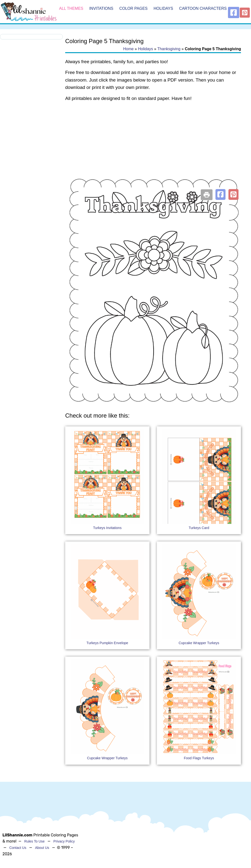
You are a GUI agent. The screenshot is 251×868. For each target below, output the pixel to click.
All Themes (71, 8)
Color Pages (133, 8)
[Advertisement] (153, 145)
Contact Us (18, 848)
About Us (42, 848)
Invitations (101, 8)
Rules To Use (34, 841)
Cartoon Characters (203, 8)
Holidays (163, 8)
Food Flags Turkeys (199, 758)
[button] (220, 194)
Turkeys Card (199, 528)
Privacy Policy (64, 841)
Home (128, 49)
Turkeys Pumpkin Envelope (107, 643)
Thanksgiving (169, 49)
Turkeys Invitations (107, 528)
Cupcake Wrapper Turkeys (199, 643)
